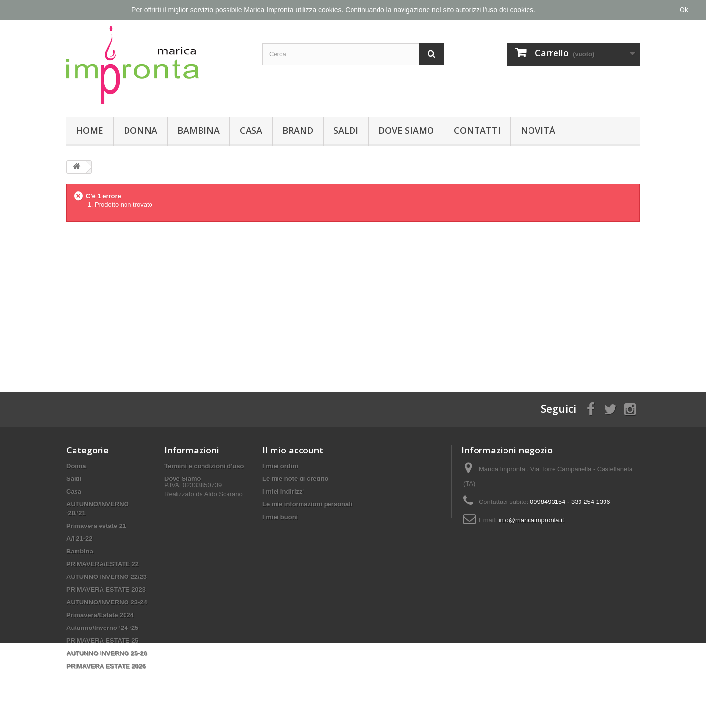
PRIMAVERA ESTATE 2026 (106, 666)
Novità (538, 130)
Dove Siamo (406, 130)
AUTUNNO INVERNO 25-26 (107, 653)
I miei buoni (280, 517)
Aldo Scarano (224, 505)
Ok (684, 10)
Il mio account (293, 450)
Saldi (346, 130)
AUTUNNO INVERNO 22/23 (106, 577)
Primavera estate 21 (96, 526)
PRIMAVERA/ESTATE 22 (102, 564)
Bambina (199, 130)
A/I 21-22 (79, 539)
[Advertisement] (353, 299)
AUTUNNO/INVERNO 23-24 (107, 602)
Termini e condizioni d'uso (204, 466)
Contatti (477, 130)
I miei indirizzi (283, 491)
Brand (298, 130)
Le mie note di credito (295, 479)
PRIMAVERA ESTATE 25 (102, 640)
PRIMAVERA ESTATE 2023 (106, 590)
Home (90, 130)
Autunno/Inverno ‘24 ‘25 (102, 628)
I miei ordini (280, 466)
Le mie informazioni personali (307, 504)
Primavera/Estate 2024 (100, 615)
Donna (140, 130)
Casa (251, 130)
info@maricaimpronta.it (531, 520)
